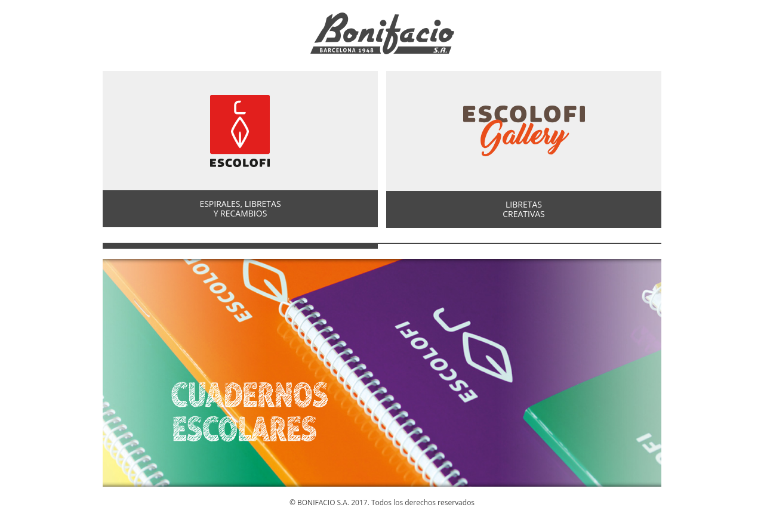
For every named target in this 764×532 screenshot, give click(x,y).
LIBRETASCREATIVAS (524, 209)
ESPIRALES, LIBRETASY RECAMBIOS (240, 208)
